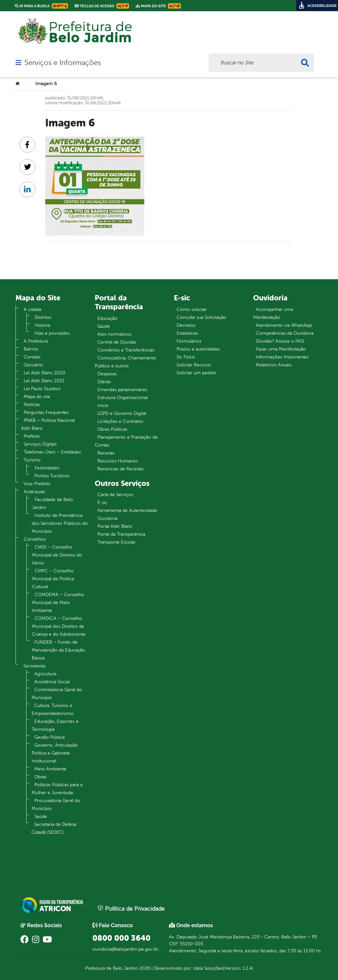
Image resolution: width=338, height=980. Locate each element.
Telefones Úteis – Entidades (52, 452)
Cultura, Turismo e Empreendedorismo (53, 710)
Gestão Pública (50, 737)
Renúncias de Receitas (120, 469)
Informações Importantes (282, 357)
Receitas (106, 453)
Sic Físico (186, 357)
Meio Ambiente (50, 769)
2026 (144, 968)
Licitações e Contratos (120, 421)
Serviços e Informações (63, 63)
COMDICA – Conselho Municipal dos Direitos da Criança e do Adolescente (59, 626)
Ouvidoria (107, 518)
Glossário (33, 365)
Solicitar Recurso (194, 365)
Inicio (103, 406)
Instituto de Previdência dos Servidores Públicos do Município (60, 523)
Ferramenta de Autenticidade (127, 510)
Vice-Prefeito (37, 484)
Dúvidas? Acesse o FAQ (280, 341)
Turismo (32, 460)
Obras (40, 777)
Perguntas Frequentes (46, 412)
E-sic (102, 503)
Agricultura (45, 674)
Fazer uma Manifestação (281, 349)
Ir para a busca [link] (41, 6)
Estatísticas (187, 333)
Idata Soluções (208, 968)
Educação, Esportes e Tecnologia (55, 725)
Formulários (189, 341)
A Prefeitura (36, 341)
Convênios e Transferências (126, 350)
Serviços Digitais (40, 444)
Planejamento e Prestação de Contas (126, 441)
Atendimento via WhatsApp (284, 325)
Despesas (107, 374)
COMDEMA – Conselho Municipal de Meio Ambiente (58, 603)
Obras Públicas (112, 429)
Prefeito (32, 436)
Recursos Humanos (118, 461)
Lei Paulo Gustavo (42, 389)
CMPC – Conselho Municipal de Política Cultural (53, 579)
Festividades (47, 468)
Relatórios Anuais (274, 365)
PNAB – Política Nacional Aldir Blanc (48, 424)
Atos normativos (114, 334)
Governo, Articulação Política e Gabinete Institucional (55, 753)
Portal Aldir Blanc (115, 526)
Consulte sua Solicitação (202, 317)
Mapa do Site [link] (158, 6)
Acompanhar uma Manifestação (273, 313)
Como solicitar (192, 309)
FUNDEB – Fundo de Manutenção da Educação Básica (58, 650)
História (42, 325)
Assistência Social (52, 682)
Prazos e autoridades (198, 349)
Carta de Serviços (115, 495)
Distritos (43, 317)
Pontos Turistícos (52, 476)
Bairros (31, 349)
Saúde (41, 816)
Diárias (104, 382)
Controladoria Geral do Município (57, 694)
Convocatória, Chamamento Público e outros (126, 362)
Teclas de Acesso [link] (102, 6)
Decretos (186, 325)
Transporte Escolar (117, 542)
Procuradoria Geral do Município (56, 805)
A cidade (33, 309)
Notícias (32, 405)
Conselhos (35, 539)
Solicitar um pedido (197, 373)
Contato (32, 357)
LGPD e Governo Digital (122, 413)
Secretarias (34, 666)
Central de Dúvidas (117, 342)
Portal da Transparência (121, 534)
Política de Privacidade (131, 908)
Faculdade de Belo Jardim (52, 504)
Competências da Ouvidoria (285, 333)
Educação (107, 318)
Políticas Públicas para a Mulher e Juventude (57, 789)
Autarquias (34, 492)
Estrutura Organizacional (122, 398)
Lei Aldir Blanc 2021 (44, 381)
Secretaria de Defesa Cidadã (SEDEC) (54, 828)
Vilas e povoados (52, 333)
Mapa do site (37, 397)
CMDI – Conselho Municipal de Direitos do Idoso (57, 555)
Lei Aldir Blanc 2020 (45, 373)
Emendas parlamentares (122, 390)
